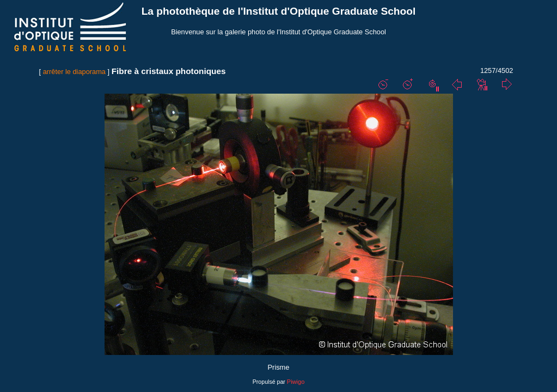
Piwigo (296, 382)
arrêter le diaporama (74, 72)
